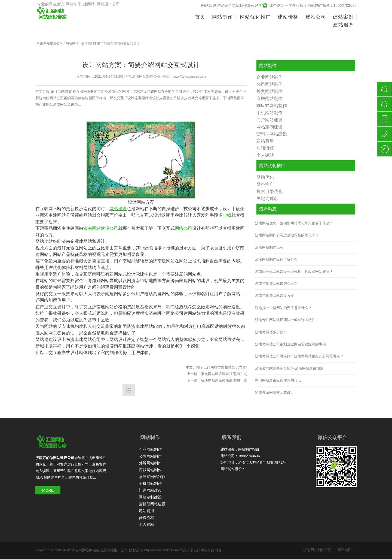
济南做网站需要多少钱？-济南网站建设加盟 (289, 368)
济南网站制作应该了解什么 (276, 259)
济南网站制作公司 (319, 550)
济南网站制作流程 (269, 247)
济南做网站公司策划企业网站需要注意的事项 (290, 344)
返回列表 (129, 390)
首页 (200, 17)
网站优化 (265, 177)
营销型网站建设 (272, 134)
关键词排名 (267, 199)
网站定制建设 (269, 127)
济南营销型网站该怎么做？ (276, 284)
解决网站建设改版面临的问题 (224, 380)
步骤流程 (265, 148)
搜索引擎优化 (269, 191)
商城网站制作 (269, 99)
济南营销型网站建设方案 (275, 296)
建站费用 (265, 141)
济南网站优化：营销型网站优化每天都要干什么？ (294, 223)
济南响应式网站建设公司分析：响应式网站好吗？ (294, 272)
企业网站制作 (269, 77)
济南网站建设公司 (50, 43)
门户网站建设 (269, 120)
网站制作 (72, 43)
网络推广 (265, 184)
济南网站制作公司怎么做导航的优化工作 (287, 235)
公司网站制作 (91, 43)
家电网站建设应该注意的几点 (224, 374)
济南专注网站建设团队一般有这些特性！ (287, 320)
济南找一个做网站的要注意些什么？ (283, 308)
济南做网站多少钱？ (271, 332)
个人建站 (265, 155)
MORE (48, 490)
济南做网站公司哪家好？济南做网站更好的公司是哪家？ (299, 356)
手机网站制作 (269, 113)
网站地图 (346, 550)
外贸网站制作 (269, 91)
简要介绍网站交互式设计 (275, 392)
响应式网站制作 (272, 106)
